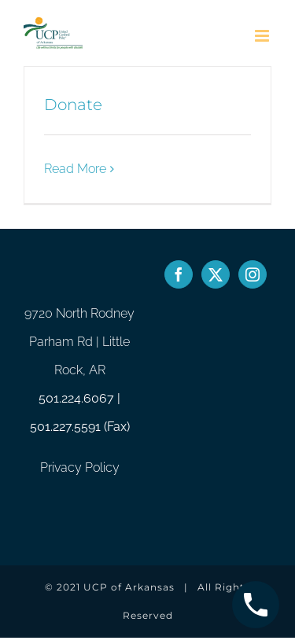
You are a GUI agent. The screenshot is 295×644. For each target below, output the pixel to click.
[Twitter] (216, 274)
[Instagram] (253, 274)
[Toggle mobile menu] (263, 36)
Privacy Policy (80, 467)
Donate (73, 105)
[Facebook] (179, 274)
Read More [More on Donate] (75, 169)
